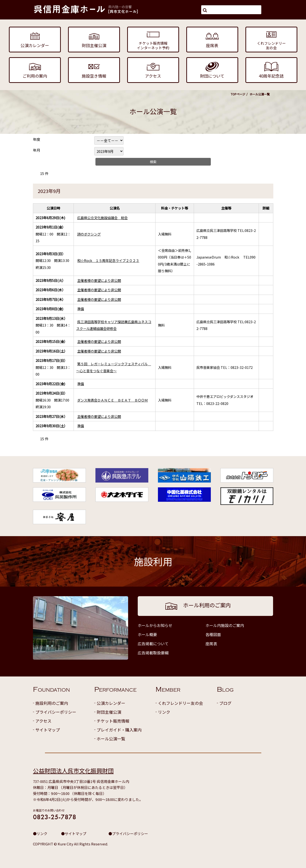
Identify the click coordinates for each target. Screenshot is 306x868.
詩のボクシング (89, 234)
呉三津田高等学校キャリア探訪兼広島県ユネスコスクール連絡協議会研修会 (114, 325)
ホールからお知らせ (155, 625)
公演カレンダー (111, 703)
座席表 (211, 644)
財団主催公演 (109, 712)
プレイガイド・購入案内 (119, 730)
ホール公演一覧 (111, 739)
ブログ (225, 703)
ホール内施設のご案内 (225, 625)
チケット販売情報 (113, 721)
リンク (164, 712)
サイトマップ (48, 730)
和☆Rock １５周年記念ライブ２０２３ (108, 260)
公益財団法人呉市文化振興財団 (73, 771)
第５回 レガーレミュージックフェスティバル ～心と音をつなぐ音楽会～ (114, 367)
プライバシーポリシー (56, 712)
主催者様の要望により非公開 (99, 280)
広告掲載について (153, 644)
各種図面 (213, 634)
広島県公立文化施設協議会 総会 (102, 218)
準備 (81, 309)
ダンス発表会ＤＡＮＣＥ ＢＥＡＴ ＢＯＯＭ (112, 400)
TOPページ (238, 94)
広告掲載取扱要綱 (153, 653)
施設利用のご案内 (52, 703)
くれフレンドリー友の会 (180, 703)
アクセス (43, 721)
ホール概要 (147, 634)
